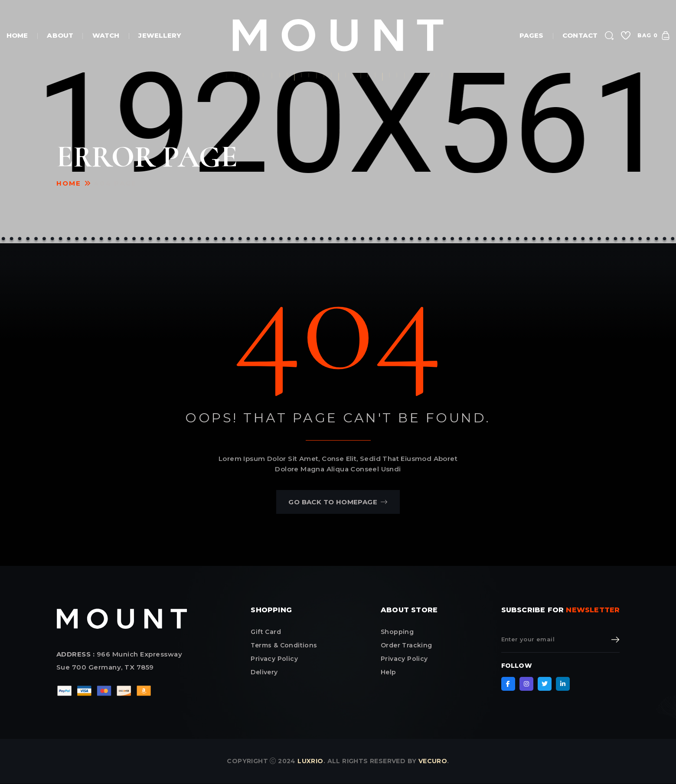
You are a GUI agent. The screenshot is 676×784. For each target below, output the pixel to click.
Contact (580, 35)
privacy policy (274, 659)
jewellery (160, 35)
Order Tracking (407, 645)
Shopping (397, 632)
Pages (532, 35)
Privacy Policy (404, 659)
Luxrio (310, 761)
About (60, 35)
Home (17, 35)
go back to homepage (338, 502)
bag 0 (653, 36)
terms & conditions (284, 645)
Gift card (266, 632)
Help (389, 672)
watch (106, 35)
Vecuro (433, 761)
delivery (264, 672)
